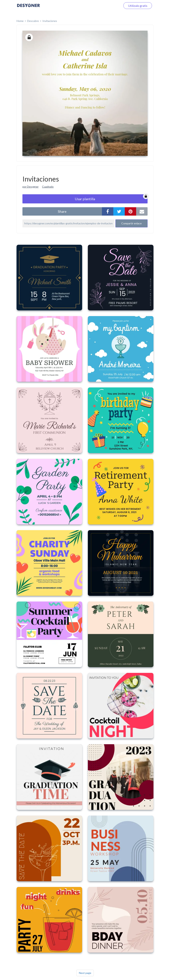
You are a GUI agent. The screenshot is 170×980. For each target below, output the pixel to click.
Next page (85, 973)
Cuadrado (48, 187)
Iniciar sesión (108, 6)
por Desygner (31, 187)
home (20, 21)
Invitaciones (50, 21)
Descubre (33, 21)
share (62, 211)
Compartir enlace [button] (131, 223)
